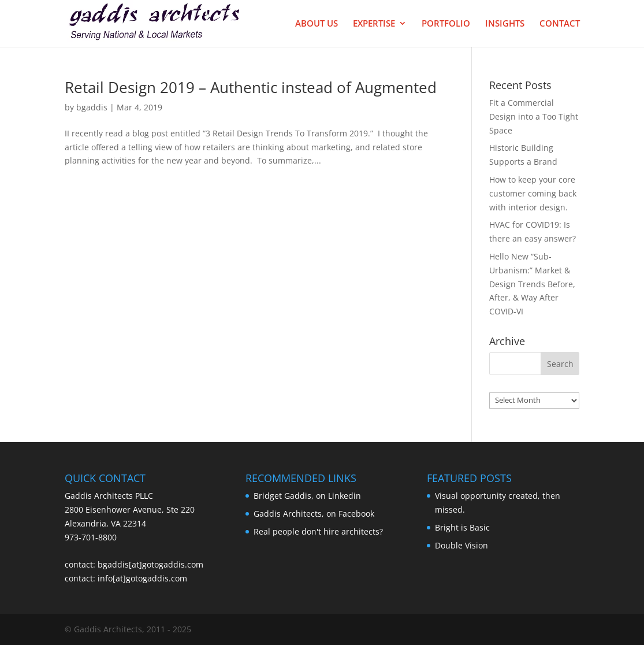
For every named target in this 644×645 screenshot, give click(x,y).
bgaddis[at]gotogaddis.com (150, 564)
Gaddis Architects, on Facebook (314, 514)
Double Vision (461, 545)
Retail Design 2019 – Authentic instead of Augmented (251, 87)
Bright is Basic (462, 527)
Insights (505, 24)
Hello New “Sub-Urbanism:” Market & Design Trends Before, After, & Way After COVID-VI (532, 284)
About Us (317, 24)
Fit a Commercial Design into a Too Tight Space (534, 116)
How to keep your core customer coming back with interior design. (533, 193)
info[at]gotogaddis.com (142, 578)
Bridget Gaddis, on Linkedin (307, 496)
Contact (560, 24)
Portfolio (446, 24)
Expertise (374, 24)
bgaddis (92, 107)
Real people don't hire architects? (318, 531)
